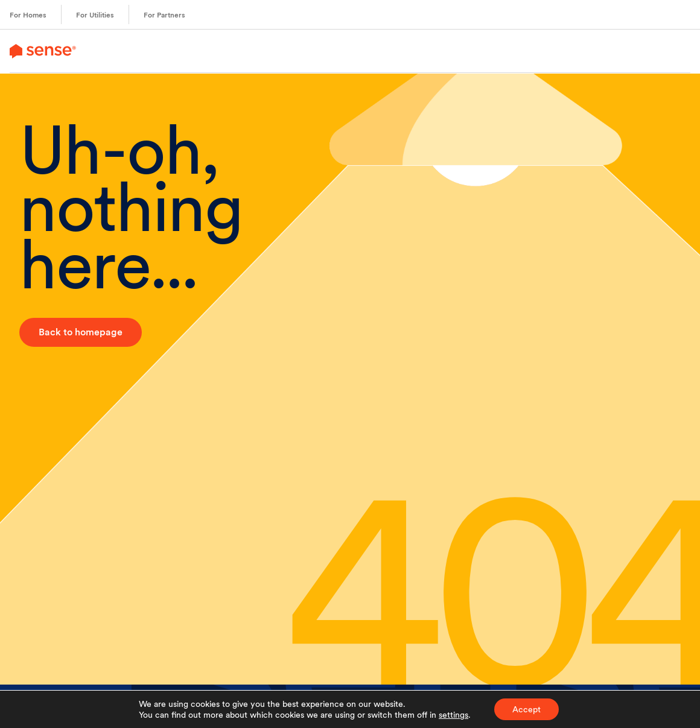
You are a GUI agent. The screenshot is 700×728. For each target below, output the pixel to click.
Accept (527, 709)
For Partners (164, 15)
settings (453, 715)
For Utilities (95, 15)
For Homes (28, 15)
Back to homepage (81, 332)
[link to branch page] (43, 51)
